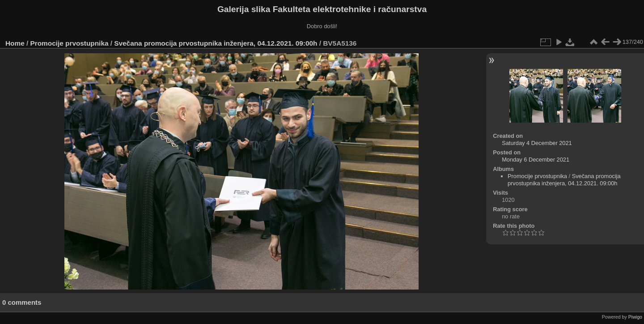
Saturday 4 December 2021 (537, 143)
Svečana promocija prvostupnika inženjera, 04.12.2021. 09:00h (216, 43)
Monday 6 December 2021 (536, 160)
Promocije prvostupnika (70, 43)
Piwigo (635, 317)
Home (15, 43)
